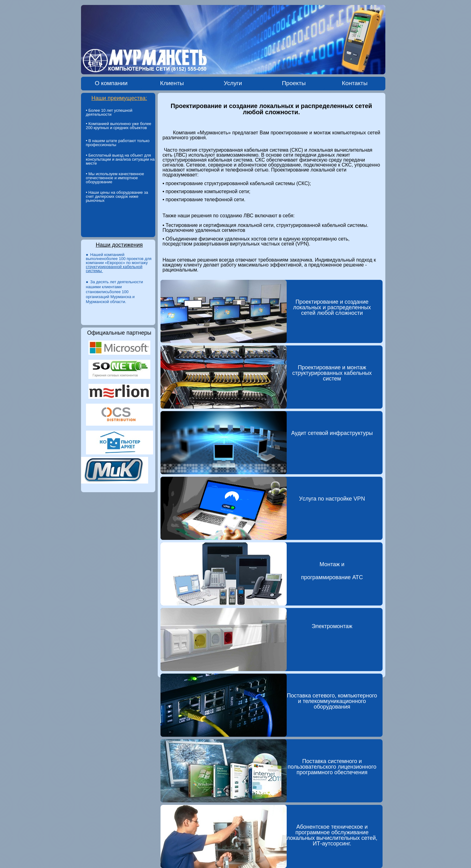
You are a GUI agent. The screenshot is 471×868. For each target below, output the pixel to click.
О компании (111, 83)
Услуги (233, 83)
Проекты (294, 83)
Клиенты (172, 83)
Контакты (355, 83)
